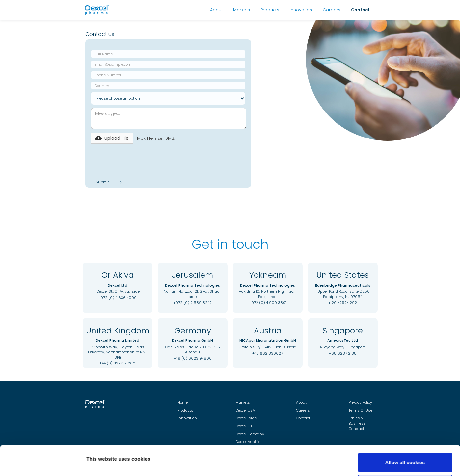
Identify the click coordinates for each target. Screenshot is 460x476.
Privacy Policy (360, 402)
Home (183, 402)
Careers (332, 10)
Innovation (301, 10)
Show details (102, 454)
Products (270, 10)
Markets (242, 10)
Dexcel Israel (246, 418)
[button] (112, 138)
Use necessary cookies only (405, 458)
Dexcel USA (245, 410)
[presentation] (141, 161)
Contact (360, 10)
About (216, 10)
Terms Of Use (361, 410)
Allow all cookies (405, 437)
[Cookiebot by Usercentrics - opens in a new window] (43, 463)
